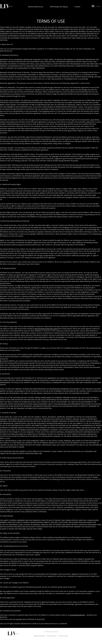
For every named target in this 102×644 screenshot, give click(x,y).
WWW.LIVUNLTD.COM (26, 29)
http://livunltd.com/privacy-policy (46, 329)
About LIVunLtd (39, 636)
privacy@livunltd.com (77, 615)
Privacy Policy (52, 636)
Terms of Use (63, 636)
